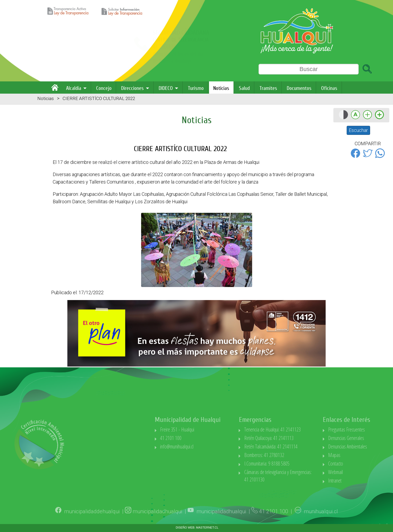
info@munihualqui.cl (201, 446)
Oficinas (329, 88)
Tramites (268, 88)
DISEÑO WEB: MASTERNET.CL (197, 527)
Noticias (221, 88)
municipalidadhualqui (157, 518)
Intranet (359, 481)
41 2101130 (77, 47)
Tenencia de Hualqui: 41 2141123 (296, 429)
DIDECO (166, 88)
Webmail (359, 472)
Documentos (299, 88)
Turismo (196, 88)
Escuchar (358, 130)
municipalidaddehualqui (92, 518)
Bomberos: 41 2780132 (288, 455)
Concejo (104, 88)
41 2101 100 (195, 438)
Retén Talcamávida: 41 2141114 (295, 446)
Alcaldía (74, 88)
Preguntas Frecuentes (370, 429)
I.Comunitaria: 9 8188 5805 (291, 464)
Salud (244, 88)
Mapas (358, 455)
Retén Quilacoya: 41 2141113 (293, 438)
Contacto (359, 464)
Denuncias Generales (370, 438)
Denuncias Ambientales (371, 446)
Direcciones (132, 88)
